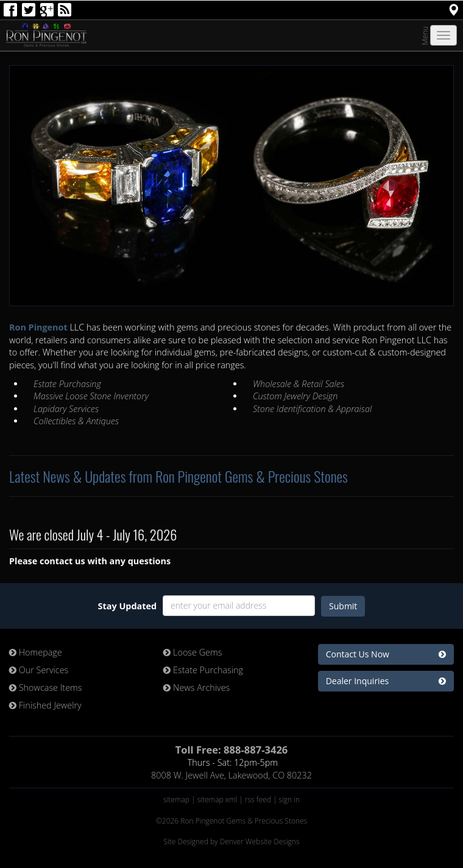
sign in (290, 800)
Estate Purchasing (203, 670)
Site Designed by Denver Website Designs (231, 842)
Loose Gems (193, 652)
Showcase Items (46, 688)
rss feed (258, 800)
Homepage (36, 652)
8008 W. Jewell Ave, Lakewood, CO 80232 (231, 775)
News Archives (196, 688)
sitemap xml (217, 800)
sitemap (176, 800)
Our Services (39, 670)
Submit (343, 606)
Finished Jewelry (45, 705)
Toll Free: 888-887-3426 (232, 750)
